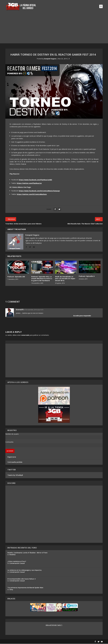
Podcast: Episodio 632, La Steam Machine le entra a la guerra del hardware (42, 279)
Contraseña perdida (15, 462)
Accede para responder (82, 316)
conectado (25, 335)
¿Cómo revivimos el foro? (17, 562)
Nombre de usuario (12, 434)
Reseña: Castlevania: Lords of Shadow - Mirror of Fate (27, 553)
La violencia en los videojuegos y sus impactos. (25, 570)
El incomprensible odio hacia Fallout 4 (21, 579)
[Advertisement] (54, 29)
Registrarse (12, 457)
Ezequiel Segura (50, 59)
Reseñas (12, 555)
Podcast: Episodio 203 (16, 277)
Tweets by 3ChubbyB (15, 475)
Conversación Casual (17, 563)
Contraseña (9, 442)
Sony (11, 590)
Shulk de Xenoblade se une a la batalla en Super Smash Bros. (65, 279)
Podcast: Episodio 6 (87, 277)
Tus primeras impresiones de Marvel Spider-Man (25, 588)
